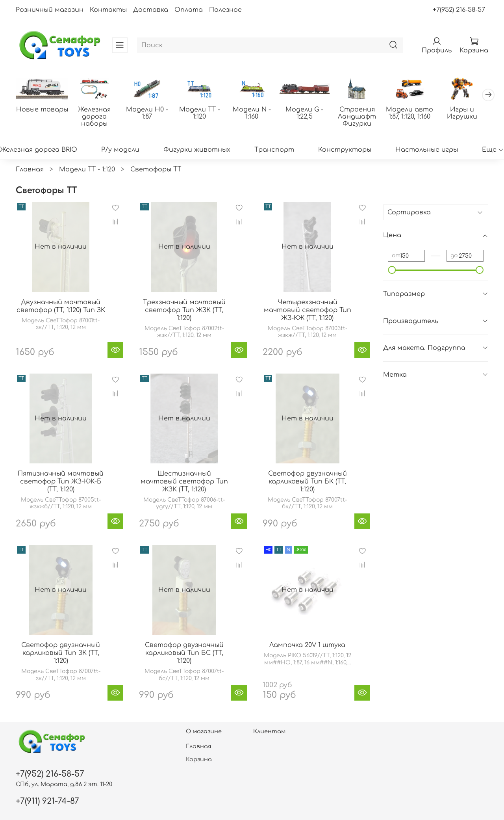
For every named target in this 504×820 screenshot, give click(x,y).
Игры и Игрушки (462, 113)
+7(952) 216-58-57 (459, 10)
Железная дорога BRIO (39, 150)
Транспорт (274, 150)
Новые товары (42, 110)
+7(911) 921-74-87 (47, 801)
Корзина (199, 759)
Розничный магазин (50, 10)
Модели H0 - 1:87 (147, 113)
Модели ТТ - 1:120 (200, 113)
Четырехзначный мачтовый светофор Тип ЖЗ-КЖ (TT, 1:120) (308, 310)
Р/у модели (120, 150)
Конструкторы (345, 150)
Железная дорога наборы (94, 117)
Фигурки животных (197, 150)
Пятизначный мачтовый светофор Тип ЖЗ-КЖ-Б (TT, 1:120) (61, 482)
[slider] (392, 270)
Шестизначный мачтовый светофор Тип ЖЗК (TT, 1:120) (184, 482)
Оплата (189, 10)
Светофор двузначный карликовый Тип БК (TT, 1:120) (308, 482)
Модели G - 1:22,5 (304, 113)
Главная (30, 169)
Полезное (225, 10)
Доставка (151, 10)
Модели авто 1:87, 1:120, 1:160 (409, 113)
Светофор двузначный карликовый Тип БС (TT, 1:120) (184, 653)
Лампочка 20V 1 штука (307, 645)
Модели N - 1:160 (252, 113)
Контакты (108, 10)
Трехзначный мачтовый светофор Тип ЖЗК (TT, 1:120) (184, 310)
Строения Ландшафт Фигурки (357, 117)
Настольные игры (427, 150)
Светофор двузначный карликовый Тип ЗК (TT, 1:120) (61, 653)
